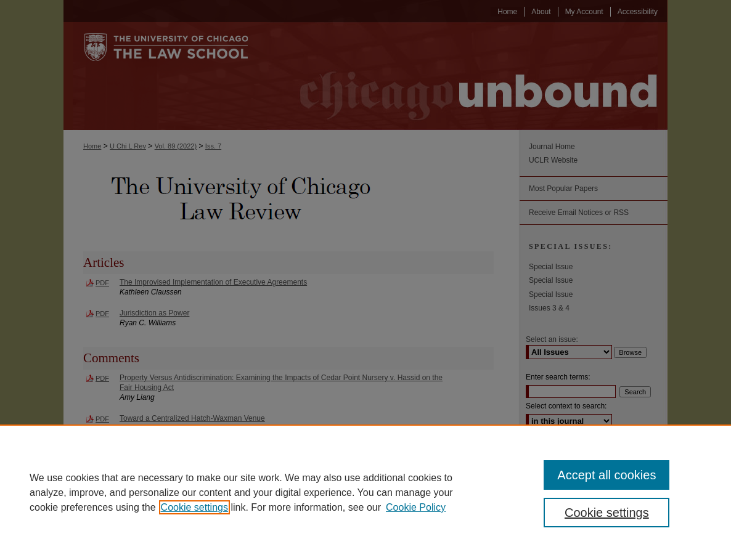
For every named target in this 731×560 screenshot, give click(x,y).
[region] (365, 492)
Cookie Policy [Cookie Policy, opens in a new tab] (416, 507)
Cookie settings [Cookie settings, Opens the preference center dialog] (607, 513)
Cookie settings (194, 507)
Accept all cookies (606, 475)
